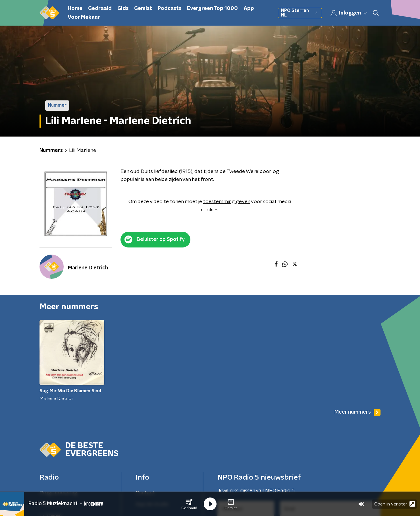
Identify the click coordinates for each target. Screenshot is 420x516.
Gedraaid (100, 9)
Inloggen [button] (349, 13)
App (249, 9)
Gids (123, 9)
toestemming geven (227, 202)
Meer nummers (357, 412)
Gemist (143, 9)
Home (75, 9)
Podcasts (170, 9)
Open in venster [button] (395, 504)
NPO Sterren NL (300, 13)
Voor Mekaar (84, 17)
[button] (189, 504)
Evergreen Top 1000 (212, 9)
